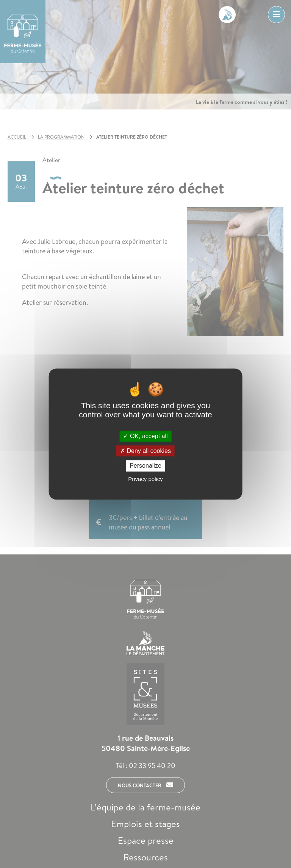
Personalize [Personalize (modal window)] (145, 466)
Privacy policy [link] (145, 479)
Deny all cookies (145, 451)
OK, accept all (145, 436)
